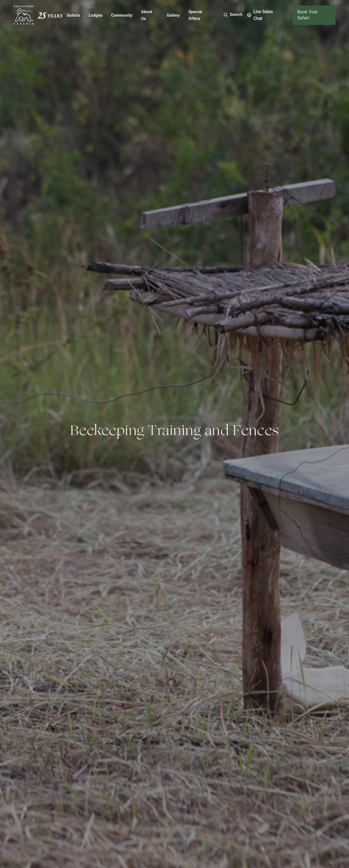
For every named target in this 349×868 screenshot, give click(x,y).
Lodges (96, 15)
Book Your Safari (308, 15)
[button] (233, 15)
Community (122, 15)
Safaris (74, 15)
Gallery (173, 15)
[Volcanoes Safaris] (38, 15)
